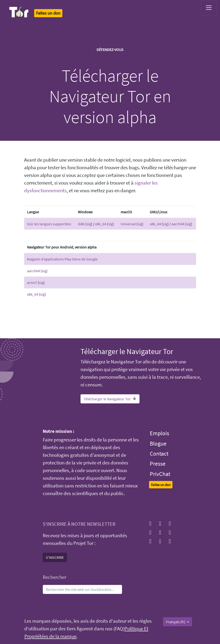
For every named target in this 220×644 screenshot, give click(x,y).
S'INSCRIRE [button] (55, 557)
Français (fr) (176, 622)
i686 (81, 224)
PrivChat (160, 474)
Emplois (159, 433)
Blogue (158, 443)
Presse (158, 464)
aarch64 (178, 224)
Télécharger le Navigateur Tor (110, 399)
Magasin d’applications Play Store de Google (62, 259)
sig (89, 224)
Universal (128, 224)
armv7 (32, 282)
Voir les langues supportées (49, 224)
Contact (159, 454)
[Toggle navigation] (209, 8)
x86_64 (101, 224)
